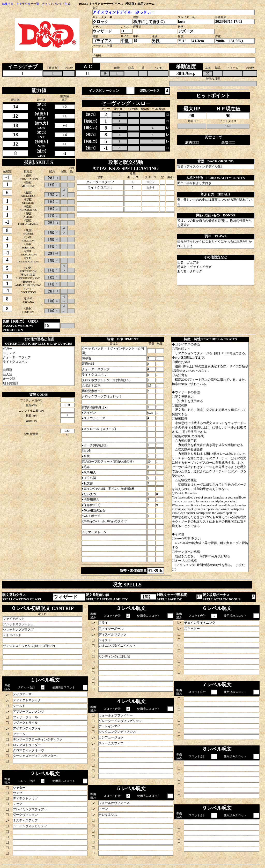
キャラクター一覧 (28, 4)
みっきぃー (145, 12)
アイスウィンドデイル (112, 12)
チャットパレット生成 (56, 4)
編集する (8, 4)
